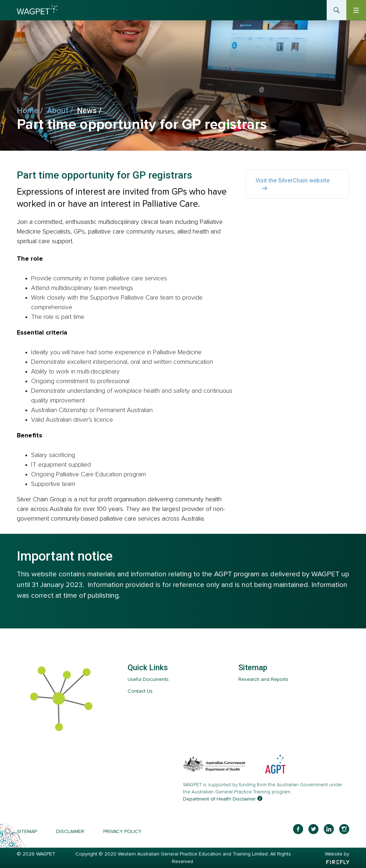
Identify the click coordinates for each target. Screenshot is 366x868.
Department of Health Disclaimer (219, 799)
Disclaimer (70, 831)
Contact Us (140, 691)
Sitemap (27, 831)
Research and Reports (263, 679)
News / (91, 111)
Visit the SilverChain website (293, 184)
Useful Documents (148, 679)
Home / (32, 111)
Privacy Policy (122, 831)
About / (62, 111)
